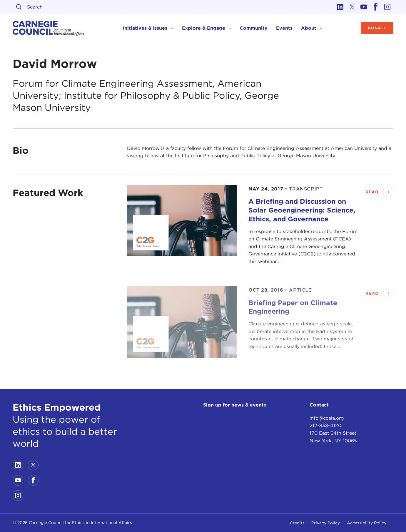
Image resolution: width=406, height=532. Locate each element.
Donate (377, 28)
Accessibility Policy (367, 523)
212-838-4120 (325, 425)
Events (284, 28)
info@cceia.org (327, 418)
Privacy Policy (326, 523)
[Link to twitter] (352, 7)
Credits (297, 523)
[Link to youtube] (364, 7)
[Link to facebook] (376, 7)
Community (254, 28)
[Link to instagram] (387, 7)
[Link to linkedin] (340, 7)
